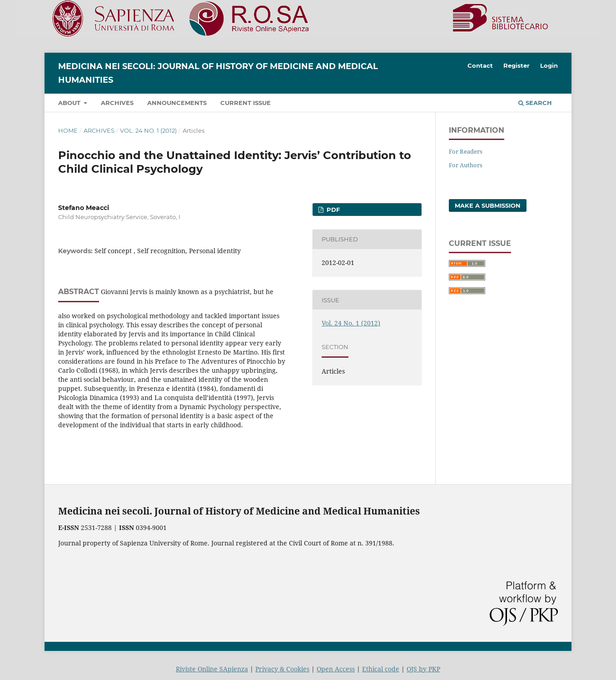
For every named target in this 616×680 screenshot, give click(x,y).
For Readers (466, 151)
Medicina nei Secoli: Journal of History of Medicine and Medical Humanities (218, 73)
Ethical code (381, 669)
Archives (117, 103)
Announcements (177, 103)
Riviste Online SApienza (212, 669)
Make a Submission (488, 205)
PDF (332, 210)
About (70, 103)
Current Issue (246, 103)
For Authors (466, 165)
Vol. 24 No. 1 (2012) (148, 130)
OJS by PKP (423, 669)
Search (535, 103)
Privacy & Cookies (282, 669)
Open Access (336, 669)
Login (549, 65)
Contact (480, 65)
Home (68, 130)
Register (517, 65)
